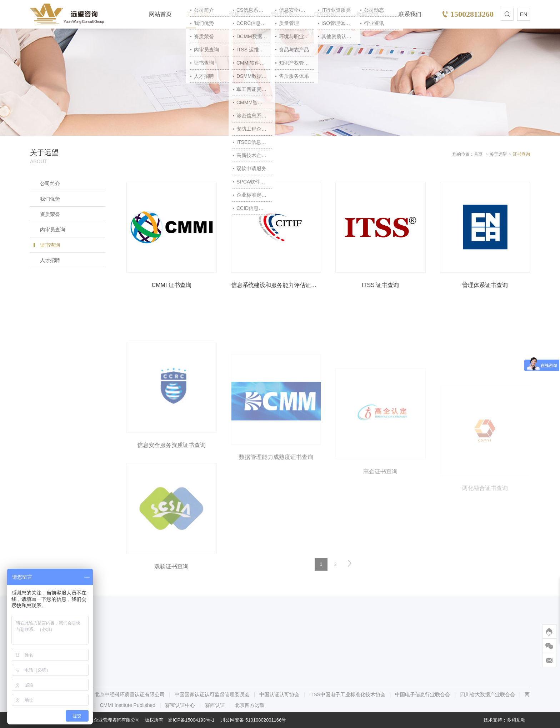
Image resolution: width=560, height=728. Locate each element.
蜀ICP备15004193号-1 (191, 720)
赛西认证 (215, 705)
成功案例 (325, 14)
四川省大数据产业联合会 (487, 694)
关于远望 (197, 14)
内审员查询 (52, 230)
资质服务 (240, 14)
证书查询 (50, 245)
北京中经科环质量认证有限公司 (130, 694)
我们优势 (50, 199)
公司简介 (50, 184)
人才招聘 (50, 260)
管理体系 (282, 14)
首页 (478, 154)
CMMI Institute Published (127, 705)
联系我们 (410, 14)
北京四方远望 (250, 705)
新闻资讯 (367, 14)
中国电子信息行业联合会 (422, 694)
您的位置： (463, 154)
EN (524, 14)
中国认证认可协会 (279, 694)
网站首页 (160, 14)
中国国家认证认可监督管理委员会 (212, 694)
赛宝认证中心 (180, 705)
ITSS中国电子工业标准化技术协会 (347, 694)
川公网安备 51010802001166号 (253, 720)
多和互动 (516, 720)
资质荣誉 (50, 214)
